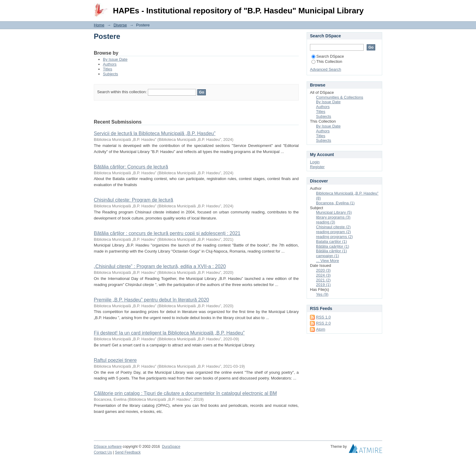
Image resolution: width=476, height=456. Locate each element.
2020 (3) (323, 270)
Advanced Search (326, 69)
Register (317, 167)
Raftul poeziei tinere (115, 360)
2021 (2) (323, 280)
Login (377, 7)
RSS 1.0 (323, 317)
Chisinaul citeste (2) (333, 227)
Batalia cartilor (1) (331, 242)
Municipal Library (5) (334, 212)
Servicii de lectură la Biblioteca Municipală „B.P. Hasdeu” (155, 133)
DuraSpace (171, 447)
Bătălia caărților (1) (333, 246)
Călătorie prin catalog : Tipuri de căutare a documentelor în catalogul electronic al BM (185, 393)
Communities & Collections (340, 97)
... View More (328, 261)
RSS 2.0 (323, 323)
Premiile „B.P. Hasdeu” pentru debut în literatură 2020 (151, 300)
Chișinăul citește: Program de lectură (133, 200)
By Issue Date (115, 59)
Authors (110, 64)
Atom (321, 329)
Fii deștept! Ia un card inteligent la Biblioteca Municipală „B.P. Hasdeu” (169, 333)
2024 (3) (323, 275)
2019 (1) (323, 285)
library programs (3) (333, 217)
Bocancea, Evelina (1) (335, 203)
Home (99, 25)
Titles (108, 69)
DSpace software (108, 447)
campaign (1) (328, 256)
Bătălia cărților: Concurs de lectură (131, 167)
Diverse (120, 25)
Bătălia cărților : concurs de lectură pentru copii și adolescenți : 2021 (167, 233)
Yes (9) (322, 294)
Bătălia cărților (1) (331, 251)
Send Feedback (128, 452)
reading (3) (326, 222)
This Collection (327, 61)
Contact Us (103, 452)
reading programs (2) (334, 237)
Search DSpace (328, 56)
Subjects (110, 74)
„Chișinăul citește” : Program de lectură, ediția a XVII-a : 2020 (160, 266)
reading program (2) (333, 232)
